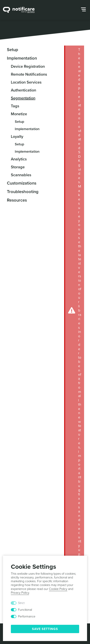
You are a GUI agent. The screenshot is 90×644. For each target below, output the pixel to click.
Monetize (19, 114)
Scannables (21, 175)
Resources (17, 200)
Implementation (22, 58)
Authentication (23, 90)
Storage (18, 167)
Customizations (22, 183)
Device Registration (28, 67)
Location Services (26, 82)
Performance (27, 616)
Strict (21, 603)
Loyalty (17, 137)
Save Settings (45, 629)
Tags (15, 106)
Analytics (19, 159)
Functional (25, 610)
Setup (13, 50)
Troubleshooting (23, 192)
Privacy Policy (20, 593)
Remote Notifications (29, 74)
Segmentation (23, 98)
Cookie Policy (58, 589)
